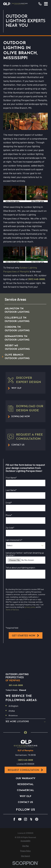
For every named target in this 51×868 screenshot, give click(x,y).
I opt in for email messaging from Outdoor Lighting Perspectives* (25, 585)
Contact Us (25, 802)
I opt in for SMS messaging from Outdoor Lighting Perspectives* (24, 621)
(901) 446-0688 (36, 279)
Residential (25, 784)
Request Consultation (25, 770)
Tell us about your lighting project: (21, 568)
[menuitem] (23, 310)
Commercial (25, 790)
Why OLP (25, 796)
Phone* (9, 515)
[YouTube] (20, 819)
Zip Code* (10, 528)
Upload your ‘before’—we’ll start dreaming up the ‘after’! (25, 554)
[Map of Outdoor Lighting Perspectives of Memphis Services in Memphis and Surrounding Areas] (25, 658)
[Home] (15, 4)
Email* (9, 503)
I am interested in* (14, 540)
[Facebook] (14, 819)
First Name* (11, 478)
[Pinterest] (37, 819)
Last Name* (11, 490)
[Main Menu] (46, 4)
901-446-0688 (16, 685)
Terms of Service (12, 610)
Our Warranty (25, 779)
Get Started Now (26, 636)
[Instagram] (26, 819)
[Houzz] (31, 819)
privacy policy (30, 607)
